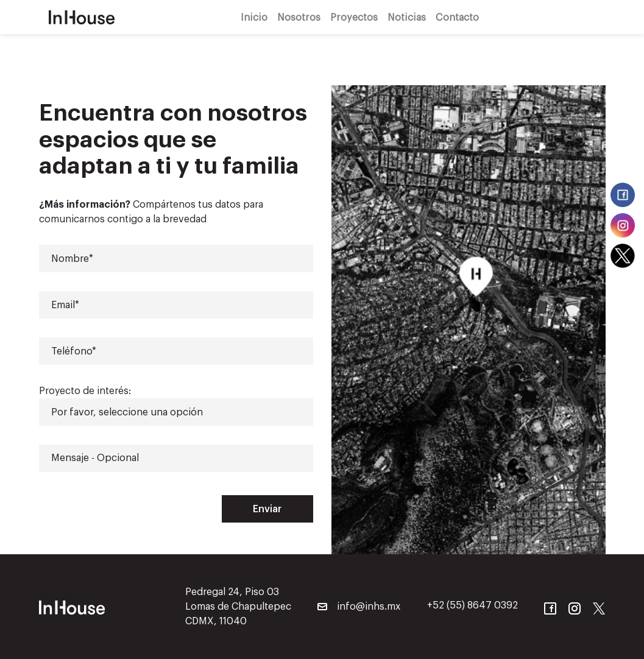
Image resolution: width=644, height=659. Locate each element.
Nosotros (299, 17)
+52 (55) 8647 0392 (472, 605)
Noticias (407, 17)
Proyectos (354, 17)
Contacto (457, 17)
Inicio (254, 17)
